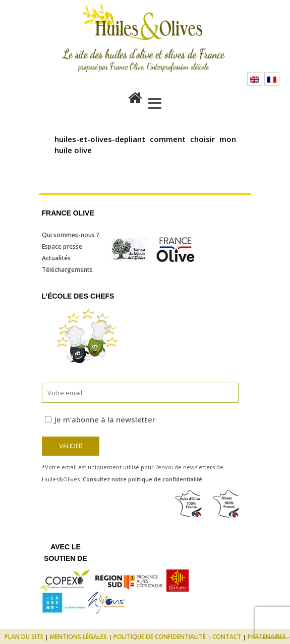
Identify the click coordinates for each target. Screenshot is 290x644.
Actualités (56, 258)
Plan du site (24, 637)
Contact (227, 637)
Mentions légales (78, 637)
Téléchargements (67, 270)
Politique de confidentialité (160, 637)
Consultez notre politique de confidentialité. (143, 479)
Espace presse (62, 246)
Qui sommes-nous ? (71, 235)
